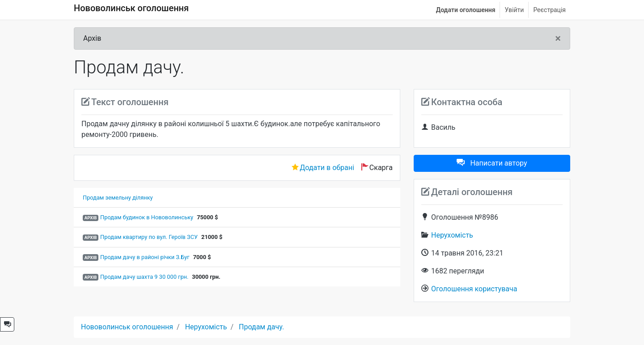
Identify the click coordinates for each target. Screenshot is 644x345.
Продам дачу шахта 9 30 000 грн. (144, 277)
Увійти (514, 10)
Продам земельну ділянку (118, 198)
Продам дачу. (261, 327)
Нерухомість (452, 235)
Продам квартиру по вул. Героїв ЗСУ (149, 237)
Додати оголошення (466, 10)
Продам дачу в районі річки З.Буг (145, 257)
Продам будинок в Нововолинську (147, 217)
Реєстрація (549, 10)
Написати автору (492, 163)
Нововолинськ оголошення (131, 8)
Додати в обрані (327, 168)
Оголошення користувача (474, 289)
